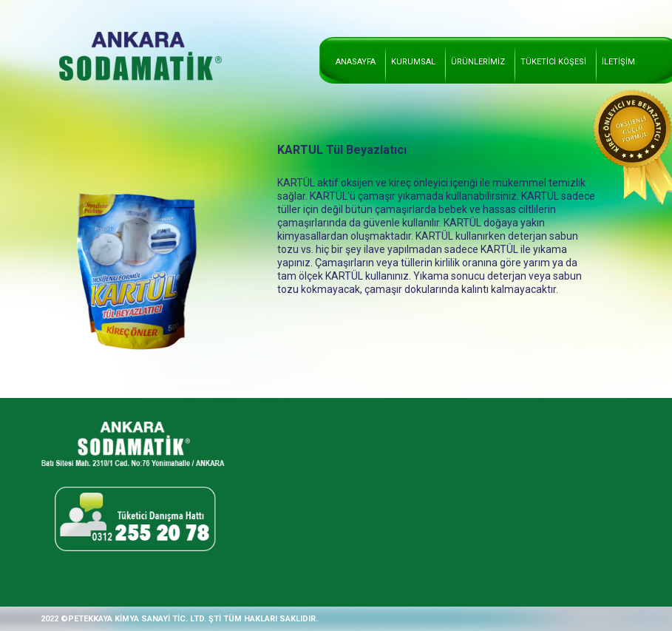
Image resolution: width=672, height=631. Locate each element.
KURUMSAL (413, 62)
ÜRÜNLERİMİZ (478, 62)
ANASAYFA (356, 62)
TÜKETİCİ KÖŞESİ (553, 62)
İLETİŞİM (618, 62)
